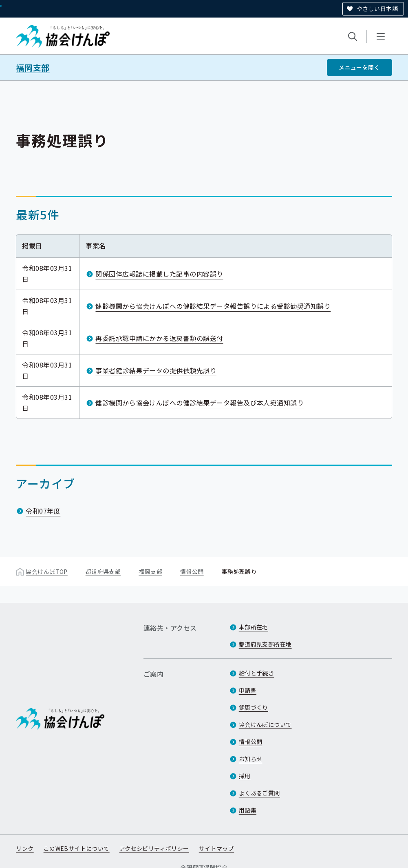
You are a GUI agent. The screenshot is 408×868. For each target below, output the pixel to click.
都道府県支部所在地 (265, 644)
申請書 (248, 691)
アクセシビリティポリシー (154, 849)
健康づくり (254, 708)
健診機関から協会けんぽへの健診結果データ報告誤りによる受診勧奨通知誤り (213, 306)
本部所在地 (254, 627)
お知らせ (251, 759)
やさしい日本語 (377, 9)
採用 (245, 776)
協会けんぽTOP (46, 571)
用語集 (248, 810)
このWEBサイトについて (77, 849)
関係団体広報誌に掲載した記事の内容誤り (159, 274)
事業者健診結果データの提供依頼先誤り (156, 370)
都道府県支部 (103, 571)
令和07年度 (43, 511)
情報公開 (192, 571)
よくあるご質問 (259, 793)
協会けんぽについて (265, 725)
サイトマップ (217, 849)
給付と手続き (257, 673)
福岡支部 (33, 68)
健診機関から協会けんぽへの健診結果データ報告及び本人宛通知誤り (200, 403)
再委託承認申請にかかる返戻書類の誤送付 (159, 338)
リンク (25, 849)
